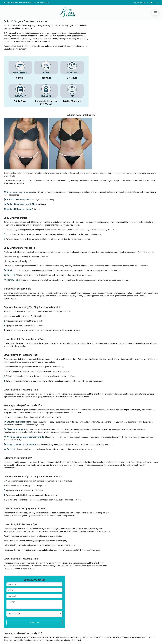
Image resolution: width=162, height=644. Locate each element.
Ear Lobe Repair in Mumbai (132, 627)
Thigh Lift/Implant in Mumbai (133, 619)
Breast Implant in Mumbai (14, 608)
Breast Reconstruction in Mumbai (16, 616)
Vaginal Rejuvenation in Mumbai (134, 616)
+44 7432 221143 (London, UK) (81, 636)
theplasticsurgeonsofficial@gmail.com (19, 2)
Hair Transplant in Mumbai (132, 608)
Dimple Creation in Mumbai (132, 631)
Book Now (134, 512)
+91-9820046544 (81, 631)
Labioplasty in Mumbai (130, 623)
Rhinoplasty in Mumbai (12, 623)
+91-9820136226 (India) (81, 634)
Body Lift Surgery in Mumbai (15, 631)
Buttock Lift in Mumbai (131, 612)
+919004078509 (43, 2)
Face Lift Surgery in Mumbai (15, 627)
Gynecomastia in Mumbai (13, 612)
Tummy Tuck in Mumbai (13, 619)
